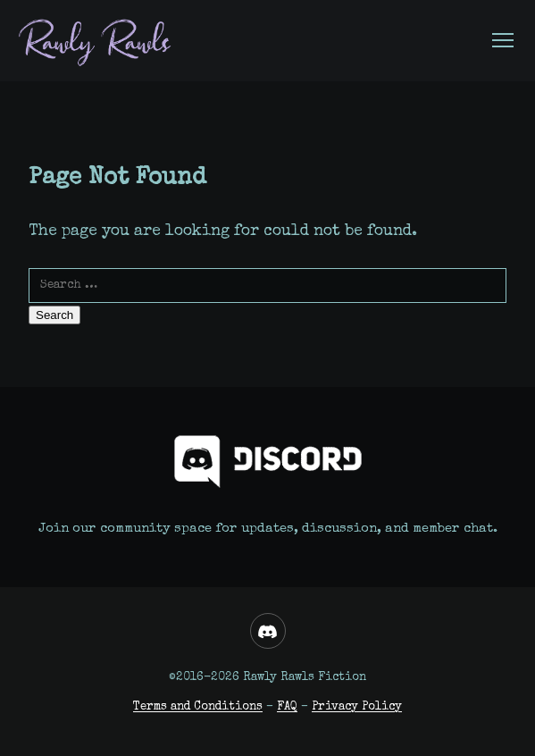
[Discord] (268, 631)
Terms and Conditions (198, 707)
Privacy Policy (357, 707)
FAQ (287, 707)
